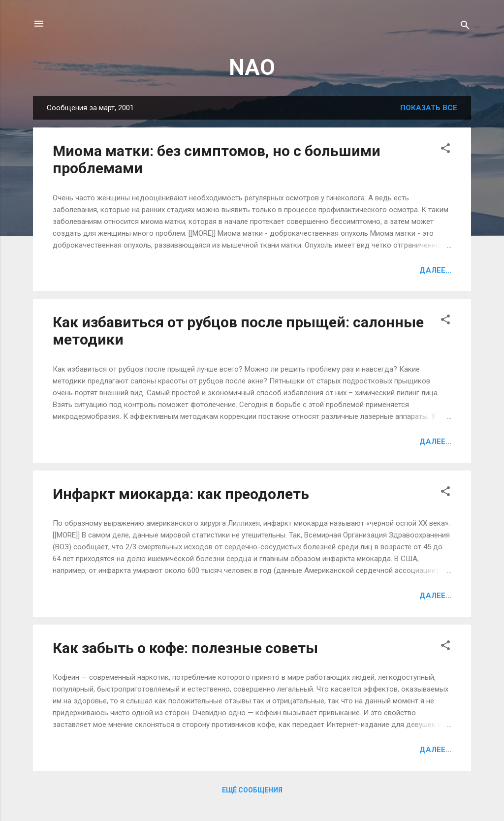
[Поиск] (465, 27)
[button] (445, 150)
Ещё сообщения (252, 790)
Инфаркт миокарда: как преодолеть (181, 494)
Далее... (435, 270)
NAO (252, 67)
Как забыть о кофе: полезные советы (185, 648)
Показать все (429, 108)
